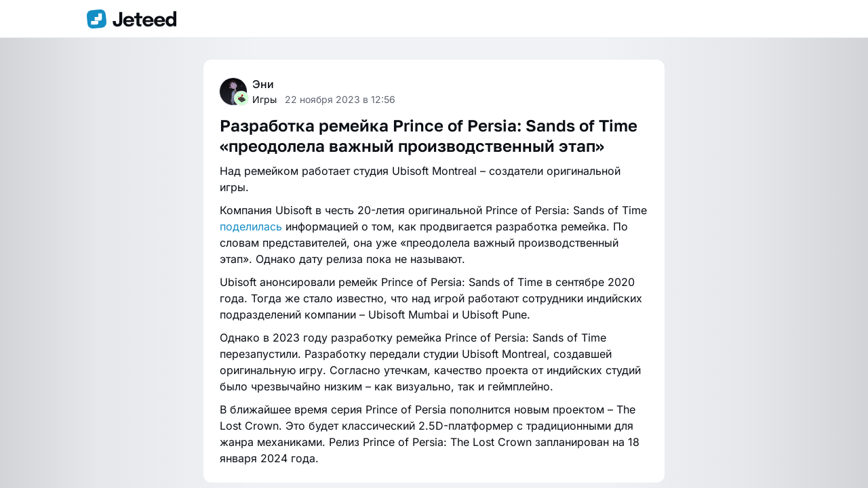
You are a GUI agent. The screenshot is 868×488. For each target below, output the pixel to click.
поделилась (251, 226)
